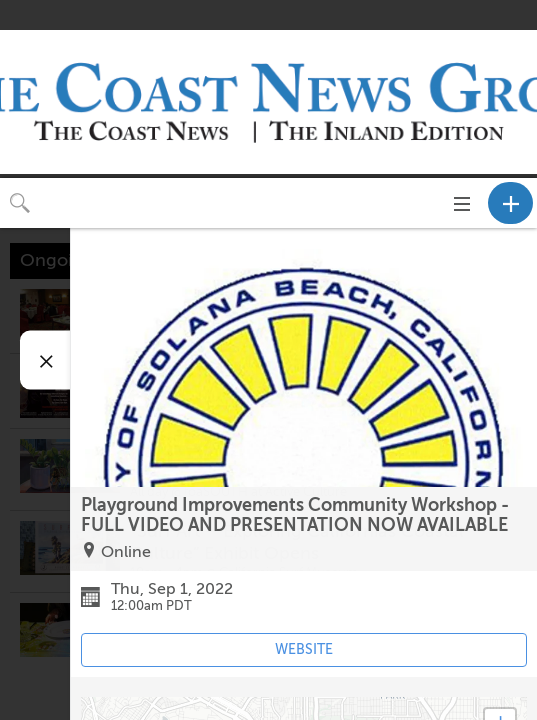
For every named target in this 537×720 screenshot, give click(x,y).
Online (126, 552)
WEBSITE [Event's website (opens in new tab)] (304, 649)
